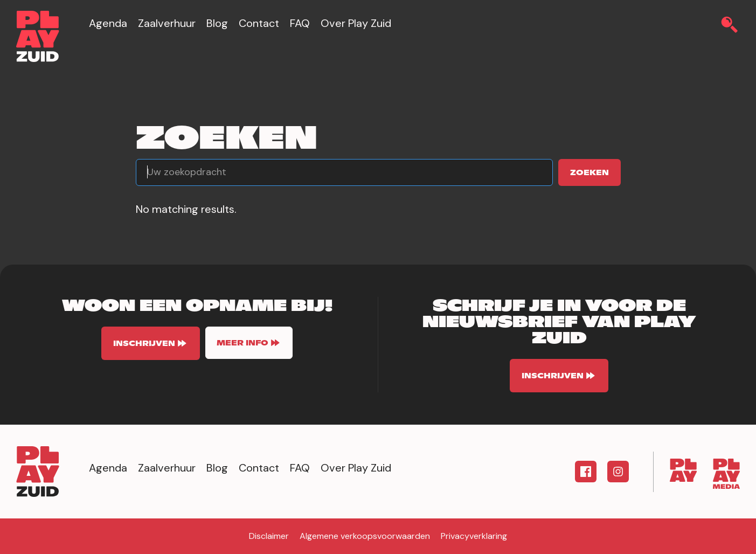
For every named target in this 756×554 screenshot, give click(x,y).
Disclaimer (269, 536)
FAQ (300, 23)
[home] (38, 36)
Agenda (108, 23)
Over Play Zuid (356, 23)
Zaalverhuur (167, 23)
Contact (259, 23)
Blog (217, 23)
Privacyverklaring (474, 536)
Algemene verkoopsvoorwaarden (365, 536)
